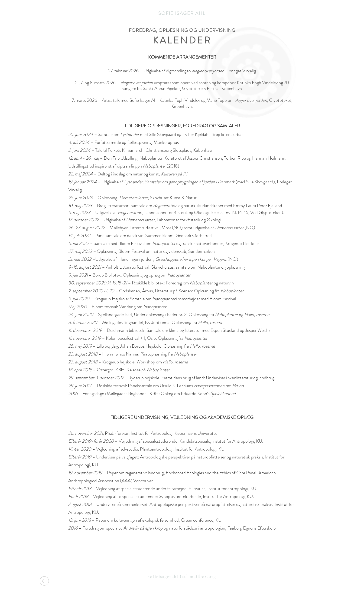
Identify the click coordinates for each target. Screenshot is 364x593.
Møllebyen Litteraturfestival (135, 228)
